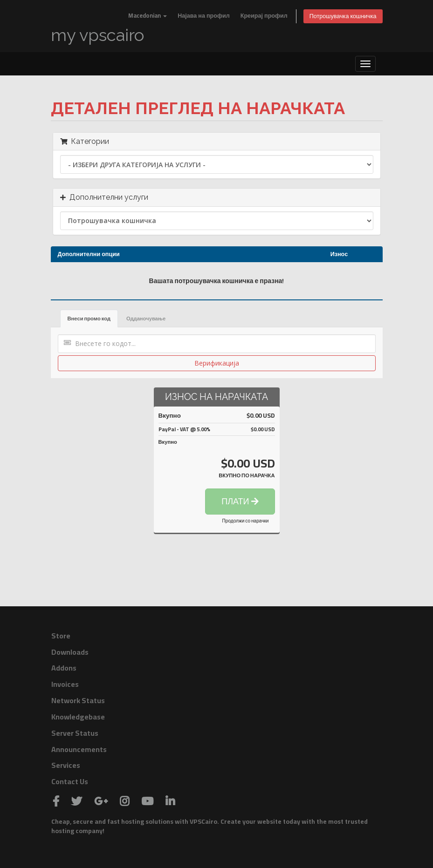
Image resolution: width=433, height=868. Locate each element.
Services (66, 765)
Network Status (78, 700)
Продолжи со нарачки (246, 521)
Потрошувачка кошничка (343, 16)
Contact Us (70, 781)
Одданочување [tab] (146, 318)
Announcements (79, 749)
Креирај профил (264, 16)
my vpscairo (97, 35)
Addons (64, 668)
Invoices (65, 684)
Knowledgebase (78, 717)
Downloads (70, 652)
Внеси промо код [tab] (89, 318)
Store (61, 636)
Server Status (75, 733)
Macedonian (148, 16)
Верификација (217, 363)
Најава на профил (204, 16)
